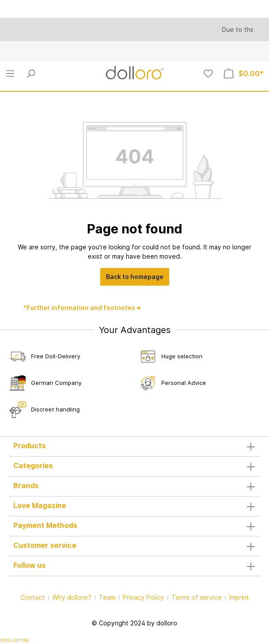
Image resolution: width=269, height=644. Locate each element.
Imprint (239, 597)
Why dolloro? (72, 597)
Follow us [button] (134, 566)
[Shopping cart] (244, 74)
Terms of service (197, 597)
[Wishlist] (208, 74)
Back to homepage (135, 277)
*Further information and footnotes (80, 308)
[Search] (31, 74)
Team (107, 597)
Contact (33, 597)
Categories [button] (134, 466)
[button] (134, 486)
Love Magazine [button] (134, 506)
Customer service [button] (134, 546)
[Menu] (10, 74)
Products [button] (134, 446)
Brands (26, 485)
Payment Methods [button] (134, 526)
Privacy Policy (143, 597)
